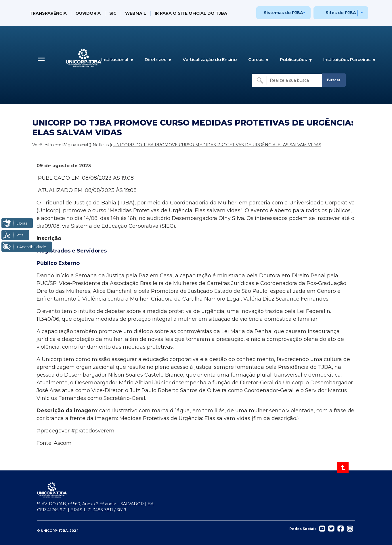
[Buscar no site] (288, 80)
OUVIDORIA (88, 13)
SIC (113, 13)
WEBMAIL (136, 13)
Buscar (334, 80)
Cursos (256, 60)
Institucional (115, 60)
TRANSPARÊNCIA (48, 13)
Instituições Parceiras (347, 60)
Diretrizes (155, 60)
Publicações (293, 60)
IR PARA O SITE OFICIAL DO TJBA (191, 13)
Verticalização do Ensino (210, 59)
